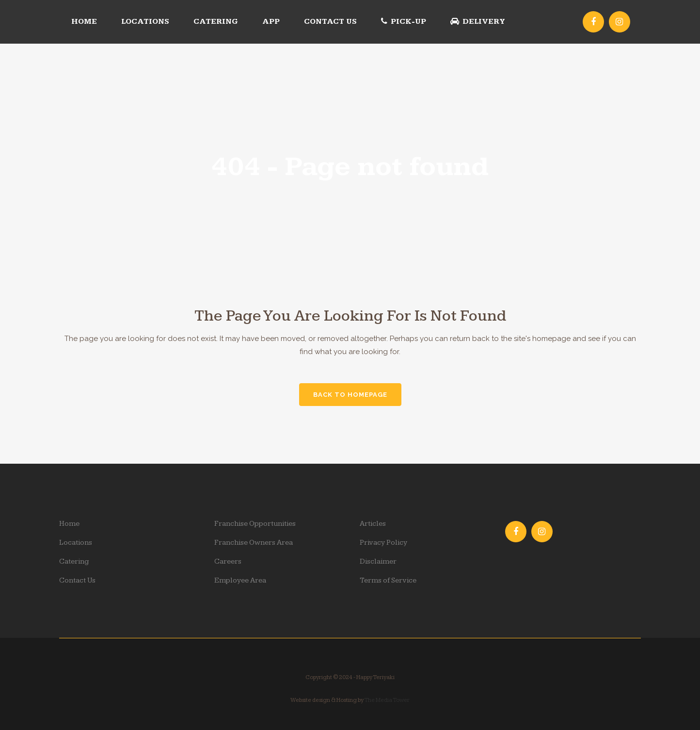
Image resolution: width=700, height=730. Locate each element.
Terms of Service (388, 580)
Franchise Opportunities (255, 524)
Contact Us (77, 580)
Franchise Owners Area (254, 543)
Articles (373, 524)
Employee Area (240, 580)
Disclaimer (378, 561)
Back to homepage (350, 395)
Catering (74, 561)
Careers (228, 561)
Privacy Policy (383, 543)
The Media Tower (387, 700)
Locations (76, 543)
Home (69, 524)
